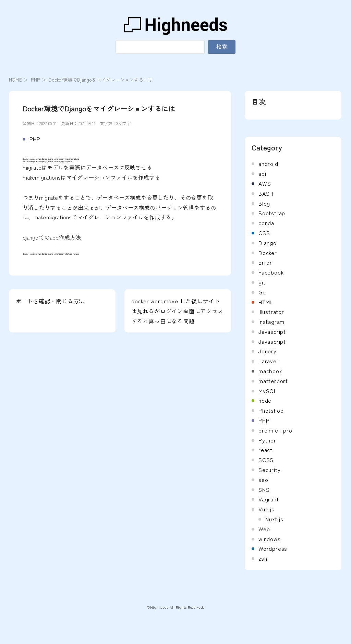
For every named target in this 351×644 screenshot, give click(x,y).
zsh (263, 558)
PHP (35, 80)
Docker (268, 253)
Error (265, 262)
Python (268, 440)
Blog (264, 203)
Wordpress (273, 548)
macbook (270, 371)
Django (268, 243)
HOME (16, 80)
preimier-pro (275, 430)
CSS (264, 233)
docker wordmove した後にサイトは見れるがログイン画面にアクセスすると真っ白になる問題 (177, 311)
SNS (264, 489)
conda (266, 223)
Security (269, 470)
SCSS (266, 460)
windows (270, 539)
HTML (266, 302)
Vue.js (267, 509)
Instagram (271, 321)
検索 (222, 47)
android (268, 163)
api (262, 173)
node (265, 400)
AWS (265, 183)
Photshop (271, 410)
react (265, 450)
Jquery (268, 351)
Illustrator (271, 312)
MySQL (268, 391)
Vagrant (269, 499)
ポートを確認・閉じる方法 (50, 301)
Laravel (268, 361)
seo (263, 479)
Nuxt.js (274, 519)
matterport (273, 381)
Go (262, 292)
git (262, 282)
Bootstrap (272, 213)
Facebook (271, 272)
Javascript (272, 331)
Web (264, 529)
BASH (266, 193)
